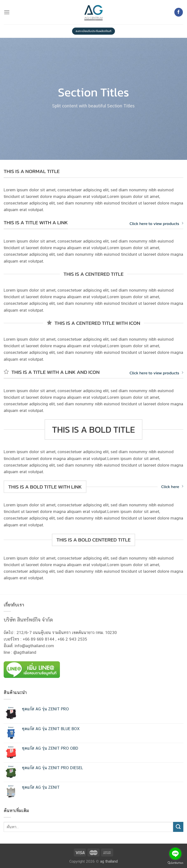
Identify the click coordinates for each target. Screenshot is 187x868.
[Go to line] (175, 854)
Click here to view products (156, 224)
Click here (172, 487)
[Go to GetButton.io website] (175, 863)
